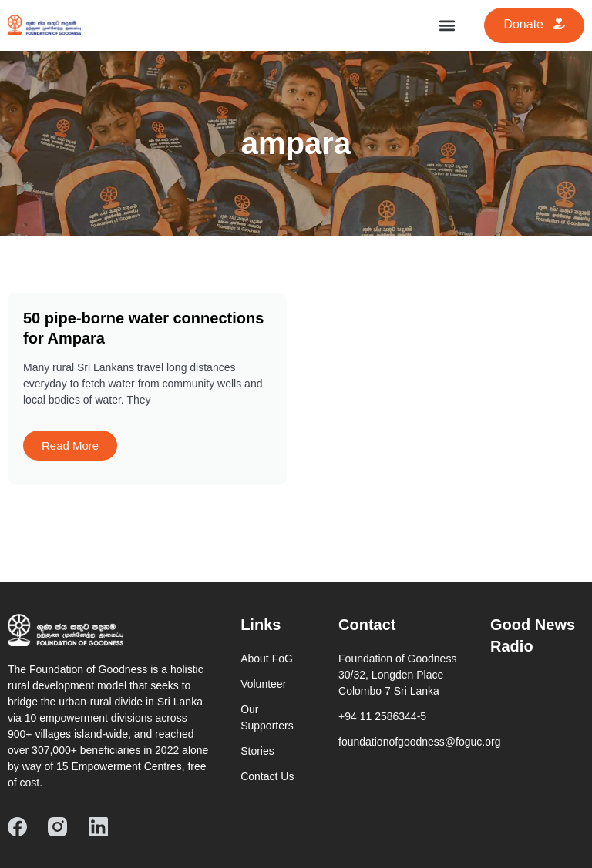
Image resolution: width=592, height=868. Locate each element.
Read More (70, 446)
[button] (447, 25)
